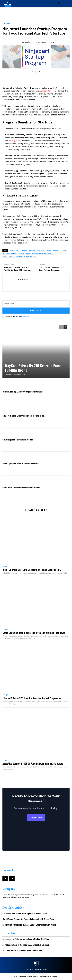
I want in (36, 311)
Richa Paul (9, 375)
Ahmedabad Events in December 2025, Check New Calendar (26, 945)
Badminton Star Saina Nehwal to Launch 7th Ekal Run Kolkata (26, 939)
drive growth (14, 141)
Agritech (32, 250)
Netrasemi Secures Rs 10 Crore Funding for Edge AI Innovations (17, 269)
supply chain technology (13, 256)
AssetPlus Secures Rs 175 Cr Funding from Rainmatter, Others (33, 764)
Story (5, 630)
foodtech (57, 250)
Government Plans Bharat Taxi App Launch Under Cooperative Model (29, 925)
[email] (36, 303)
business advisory (44, 250)
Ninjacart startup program (36, 253)
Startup (7, 23)
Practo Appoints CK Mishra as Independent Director (21, 464)
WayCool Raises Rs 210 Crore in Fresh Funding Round (33, 368)
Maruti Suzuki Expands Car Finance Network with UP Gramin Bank (28, 919)
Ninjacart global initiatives (13, 253)
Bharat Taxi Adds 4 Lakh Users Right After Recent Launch (25, 914)
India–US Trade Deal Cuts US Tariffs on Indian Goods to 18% (32, 570)
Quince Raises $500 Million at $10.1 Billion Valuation (21, 487)
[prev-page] (61, 327)
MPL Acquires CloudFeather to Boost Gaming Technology (51, 269)
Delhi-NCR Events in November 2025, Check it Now (22, 951)
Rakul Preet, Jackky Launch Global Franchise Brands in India (24, 416)
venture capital (30, 256)
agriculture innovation (18, 250)
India (64, 250)
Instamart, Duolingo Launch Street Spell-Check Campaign (23, 392)
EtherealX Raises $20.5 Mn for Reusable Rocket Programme (32, 698)
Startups (51, 253)
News (5, 566)
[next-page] (65, 327)
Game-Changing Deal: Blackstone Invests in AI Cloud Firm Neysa (34, 633)
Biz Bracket (26, 42)
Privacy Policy (26, 316)
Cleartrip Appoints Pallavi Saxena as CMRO (18, 440)
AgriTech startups (47, 91)
